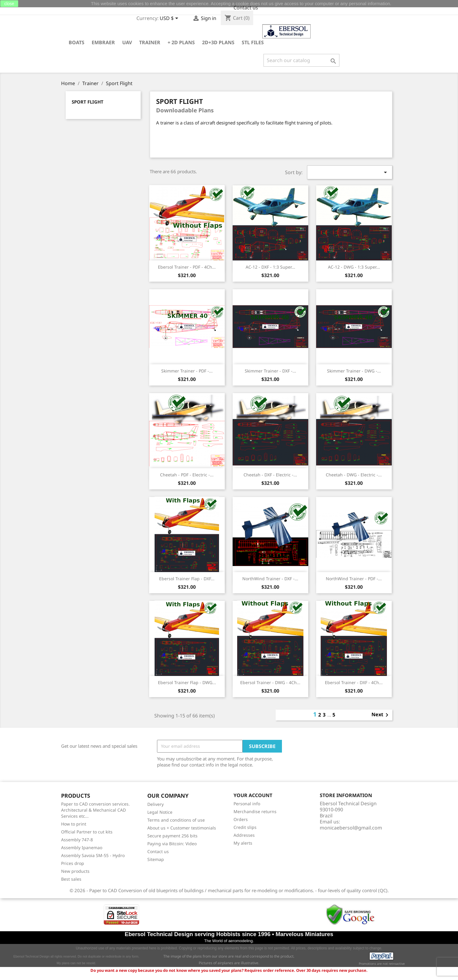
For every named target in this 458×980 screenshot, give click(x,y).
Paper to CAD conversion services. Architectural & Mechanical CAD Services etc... (95, 810)
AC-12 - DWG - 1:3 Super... (354, 267)
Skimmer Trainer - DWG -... (354, 371)
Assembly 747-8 (77, 840)
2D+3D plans (218, 42)
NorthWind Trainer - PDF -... (354, 579)
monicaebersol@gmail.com (351, 828)
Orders (241, 819)
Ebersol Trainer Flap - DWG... (187, 682)
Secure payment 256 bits (172, 836)
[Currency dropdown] (170, 19)
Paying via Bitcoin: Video (172, 844)
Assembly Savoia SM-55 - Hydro (93, 855)
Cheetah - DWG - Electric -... (354, 475)
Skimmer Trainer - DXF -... (270, 371)
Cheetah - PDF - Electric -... (187, 475)
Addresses (244, 835)
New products (75, 871)
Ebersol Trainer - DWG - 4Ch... (270, 682)
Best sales (71, 879)
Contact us (246, 8)
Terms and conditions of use (176, 820)
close (9, 4)
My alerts (243, 843)
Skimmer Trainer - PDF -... (187, 371)
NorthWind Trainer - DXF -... (270, 579)
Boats (77, 42)
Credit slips (245, 827)
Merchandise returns (255, 811)
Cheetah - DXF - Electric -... (270, 475)
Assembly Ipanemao (82, 848)
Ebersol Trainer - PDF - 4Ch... (187, 267)
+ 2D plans (181, 42)
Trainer (150, 42)
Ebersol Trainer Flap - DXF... (187, 579)
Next (381, 715)
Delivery (155, 804)
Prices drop (73, 863)
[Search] (301, 60)
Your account (253, 796)
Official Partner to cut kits (87, 832)
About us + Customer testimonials (182, 828)
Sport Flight (88, 102)
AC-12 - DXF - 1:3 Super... (270, 267)
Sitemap (156, 859)
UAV (127, 42)
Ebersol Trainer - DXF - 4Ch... (354, 682)
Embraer (103, 42)
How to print (74, 824)
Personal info (247, 804)
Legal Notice (160, 812)
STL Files (253, 42)
